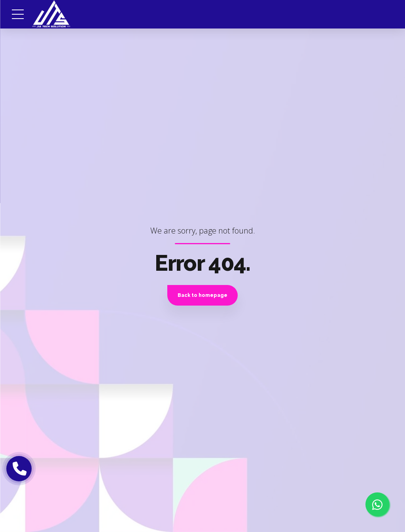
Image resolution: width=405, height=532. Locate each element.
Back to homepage (202, 295)
